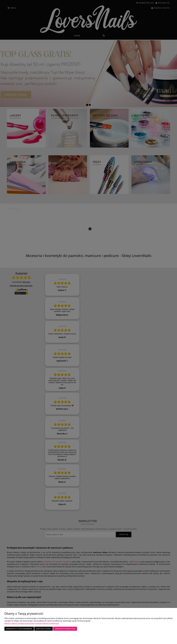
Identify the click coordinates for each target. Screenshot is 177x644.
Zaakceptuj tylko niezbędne (19, 629)
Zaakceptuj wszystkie (65, 629)
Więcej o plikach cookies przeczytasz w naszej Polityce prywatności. (32, 623)
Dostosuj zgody (44, 629)
